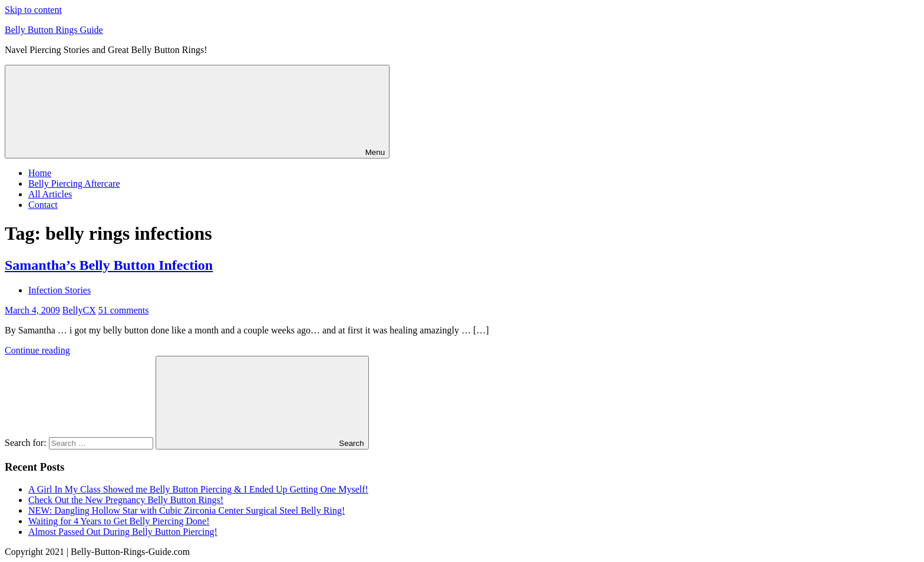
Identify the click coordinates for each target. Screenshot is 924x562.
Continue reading (37, 350)
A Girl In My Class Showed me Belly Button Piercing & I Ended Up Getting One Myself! (198, 489)
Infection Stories (60, 290)
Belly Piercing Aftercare (74, 184)
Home (40, 173)
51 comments (124, 310)
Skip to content (33, 10)
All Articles (50, 194)
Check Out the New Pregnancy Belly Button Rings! (126, 500)
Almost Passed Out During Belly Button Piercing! (123, 532)
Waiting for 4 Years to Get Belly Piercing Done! (119, 521)
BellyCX (79, 310)
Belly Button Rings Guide (54, 30)
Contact (43, 205)
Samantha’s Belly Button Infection (109, 265)
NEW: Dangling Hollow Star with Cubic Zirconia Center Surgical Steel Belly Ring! (187, 510)
